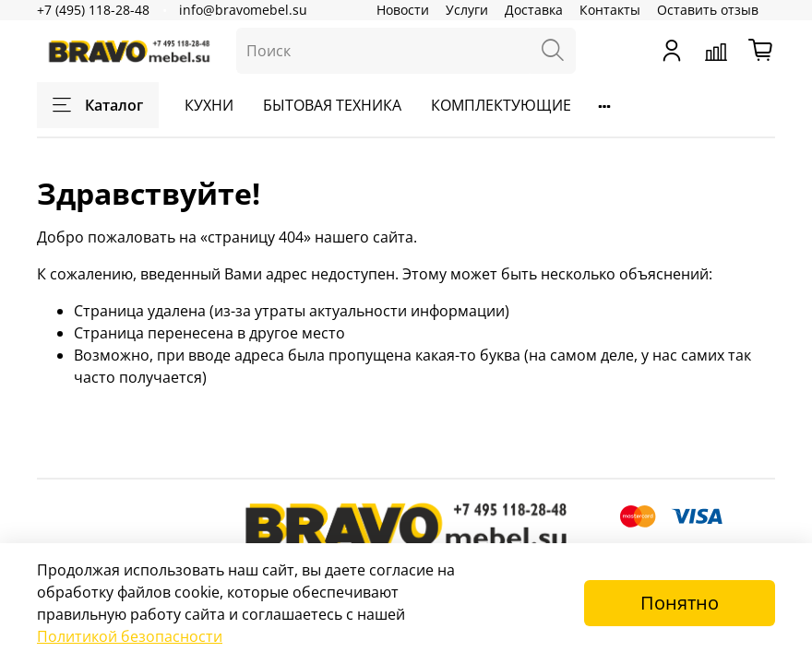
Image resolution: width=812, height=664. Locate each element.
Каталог (98, 105)
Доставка (534, 10)
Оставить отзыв (708, 10)
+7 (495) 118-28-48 (93, 10)
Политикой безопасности (130, 636)
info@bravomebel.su (243, 10)
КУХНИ (209, 105)
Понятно (680, 603)
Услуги (467, 10)
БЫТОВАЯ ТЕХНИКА (332, 105)
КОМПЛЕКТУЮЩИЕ (501, 105)
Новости (403, 10)
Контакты (610, 10)
